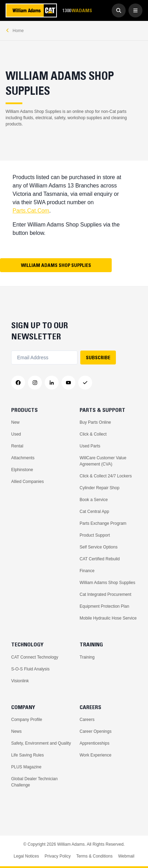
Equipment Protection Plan (104, 606)
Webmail (126, 856)
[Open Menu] (135, 10)
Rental (17, 446)
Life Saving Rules (27, 755)
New (15, 422)
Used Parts (90, 446)
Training (87, 657)
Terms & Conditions (94, 856)
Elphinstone (22, 470)
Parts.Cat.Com (31, 211)
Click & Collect (93, 434)
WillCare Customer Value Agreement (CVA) (103, 461)
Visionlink (20, 681)
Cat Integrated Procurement (105, 594)
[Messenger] (85, 383)
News (16, 731)
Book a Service (94, 500)
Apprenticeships (94, 743)
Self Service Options (99, 547)
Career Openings (95, 731)
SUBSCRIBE (98, 358)
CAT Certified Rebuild (100, 559)
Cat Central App (94, 512)
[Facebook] (18, 383)
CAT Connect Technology (35, 657)
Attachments (23, 458)
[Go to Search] (119, 10)
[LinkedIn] (52, 383)
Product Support (95, 535)
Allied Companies (27, 482)
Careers (87, 720)
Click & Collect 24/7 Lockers (106, 476)
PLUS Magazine (26, 767)
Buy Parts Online (95, 422)
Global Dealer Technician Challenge (34, 782)
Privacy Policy (58, 856)
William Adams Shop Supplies (56, 265)
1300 (77, 11)
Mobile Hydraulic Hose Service (108, 618)
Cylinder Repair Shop (99, 488)
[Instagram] (35, 383)
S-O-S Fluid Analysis (30, 669)
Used (16, 434)
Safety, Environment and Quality (41, 743)
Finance (87, 571)
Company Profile (27, 720)
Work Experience (95, 755)
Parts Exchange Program (103, 523)
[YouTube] (68, 383)
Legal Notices (26, 856)
